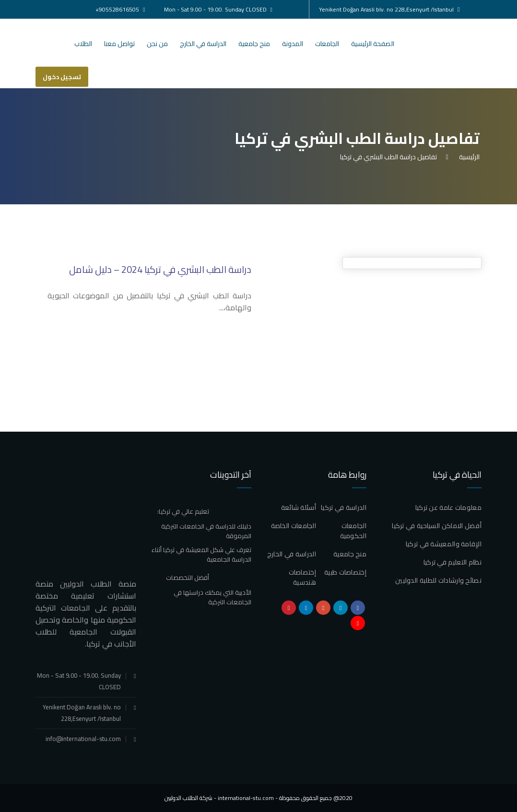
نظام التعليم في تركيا (452, 562)
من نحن (157, 44)
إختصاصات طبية (345, 572)
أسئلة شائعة (299, 507)
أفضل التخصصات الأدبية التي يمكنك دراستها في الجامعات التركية (209, 589)
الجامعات (327, 44)
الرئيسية (468, 157)
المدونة (293, 44)
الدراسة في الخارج (203, 44)
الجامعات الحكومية (353, 531)
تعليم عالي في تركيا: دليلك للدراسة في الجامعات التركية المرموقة (204, 523)
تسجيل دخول (62, 77)
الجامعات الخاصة (294, 526)
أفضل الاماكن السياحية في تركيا (437, 526)
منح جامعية (254, 44)
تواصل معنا (119, 44)
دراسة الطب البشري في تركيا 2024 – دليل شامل (160, 269)
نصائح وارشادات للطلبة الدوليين (438, 580)
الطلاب (83, 44)
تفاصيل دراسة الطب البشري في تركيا (388, 157)
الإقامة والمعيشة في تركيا (444, 544)
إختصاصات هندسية (302, 577)
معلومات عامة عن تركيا (448, 507)
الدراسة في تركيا (344, 507)
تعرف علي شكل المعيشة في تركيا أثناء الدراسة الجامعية (201, 554)
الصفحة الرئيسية (373, 44)
